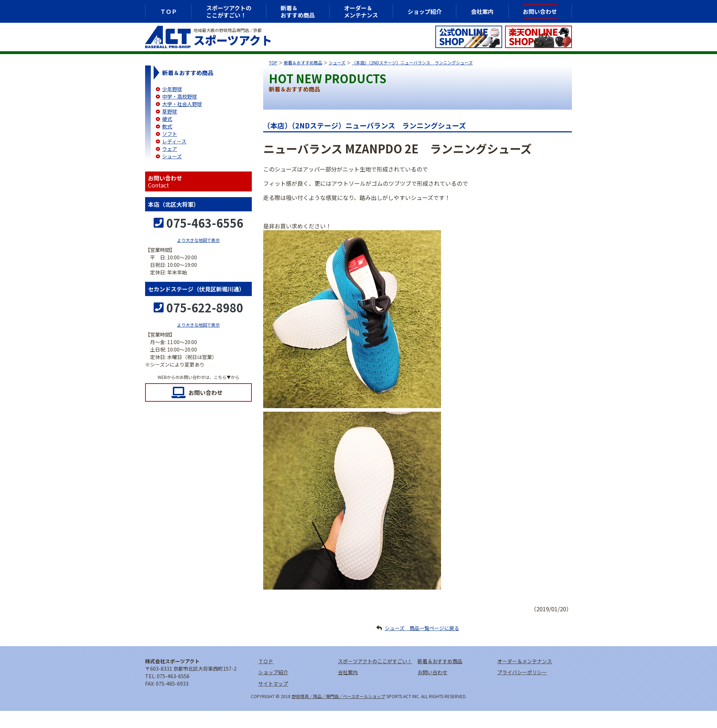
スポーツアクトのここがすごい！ (229, 11)
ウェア (170, 149)
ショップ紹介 (425, 11)
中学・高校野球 (180, 96)
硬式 (167, 119)
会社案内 (482, 11)
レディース (174, 141)
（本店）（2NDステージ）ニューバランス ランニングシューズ (412, 62)
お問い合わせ (206, 392)
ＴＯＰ (169, 11)
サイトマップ (273, 684)
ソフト (170, 134)
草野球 (170, 111)
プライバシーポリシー (522, 672)
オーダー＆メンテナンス (361, 11)
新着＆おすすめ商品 (303, 62)
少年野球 (172, 89)
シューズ (337, 62)
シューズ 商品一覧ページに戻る (422, 628)
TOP (273, 62)
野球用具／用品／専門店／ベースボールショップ (338, 696)
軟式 (167, 126)
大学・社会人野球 (182, 104)
